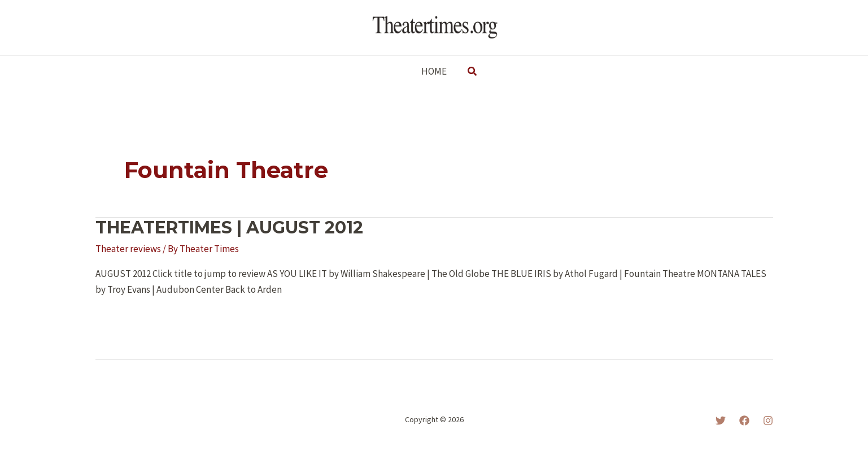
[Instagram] (768, 421)
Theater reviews (128, 249)
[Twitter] (721, 421)
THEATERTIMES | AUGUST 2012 (229, 227)
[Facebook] (744, 421)
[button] (473, 72)
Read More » (131, 320)
